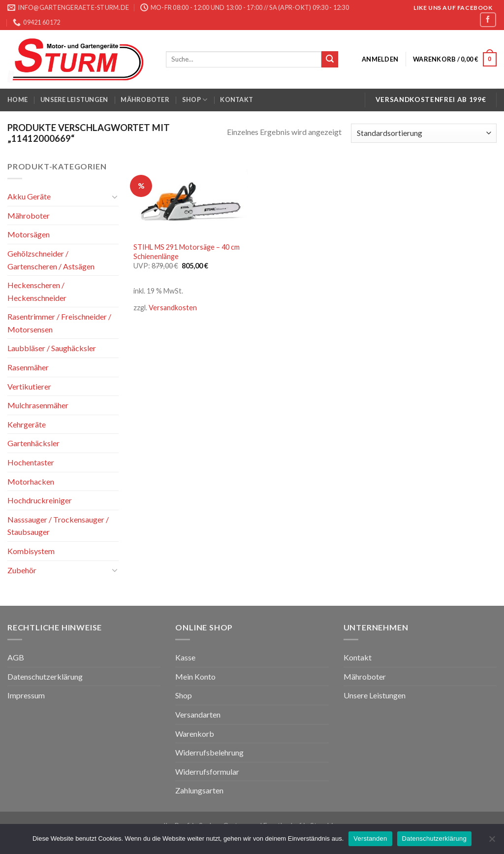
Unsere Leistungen (74, 99)
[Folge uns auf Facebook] (488, 19)
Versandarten (198, 714)
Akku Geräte (29, 196)
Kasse (185, 657)
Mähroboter (145, 99)
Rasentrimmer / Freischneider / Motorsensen (59, 323)
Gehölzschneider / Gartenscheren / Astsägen (51, 260)
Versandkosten (173, 308)
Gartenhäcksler (33, 443)
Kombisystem (31, 551)
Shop (195, 100)
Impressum (26, 695)
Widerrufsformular (207, 772)
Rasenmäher (28, 367)
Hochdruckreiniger (40, 500)
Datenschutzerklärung (45, 676)
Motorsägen (29, 234)
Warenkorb (195, 734)
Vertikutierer (29, 386)
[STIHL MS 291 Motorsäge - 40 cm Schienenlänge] (191, 198)
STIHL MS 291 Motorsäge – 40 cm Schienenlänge (187, 252)
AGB (16, 657)
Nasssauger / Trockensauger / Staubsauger (58, 526)
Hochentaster (31, 462)
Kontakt (236, 99)
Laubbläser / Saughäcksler (52, 348)
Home (17, 99)
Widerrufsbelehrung (209, 752)
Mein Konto (195, 676)
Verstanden (370, 838)
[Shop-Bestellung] (424, 133)
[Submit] (330, 60)
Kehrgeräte (27, 424)
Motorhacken (31, 481)
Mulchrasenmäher (38, 405)
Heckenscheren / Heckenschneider (37, 291)
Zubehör (22, 570)
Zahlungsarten (199, 790)
